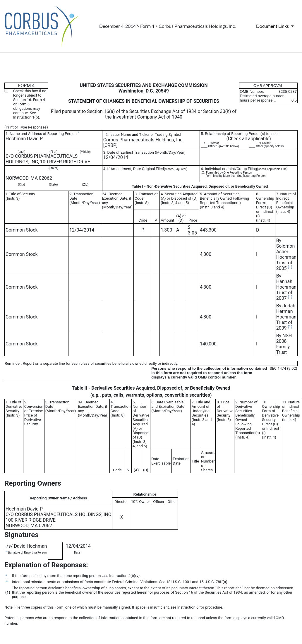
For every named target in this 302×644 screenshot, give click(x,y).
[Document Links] (276, 26)
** (6, 552)
